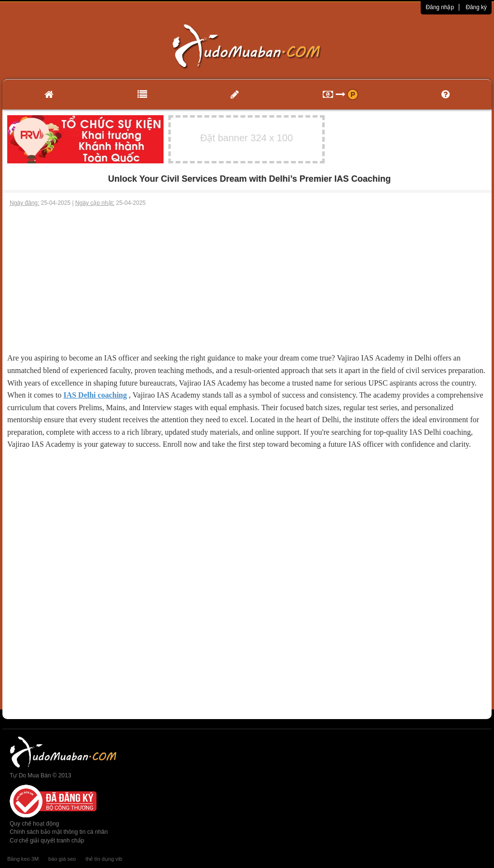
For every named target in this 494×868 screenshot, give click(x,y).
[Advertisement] (247, 280)
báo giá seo (62, 859)
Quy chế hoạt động (34, 824)
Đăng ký (476, 7)
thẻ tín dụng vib (104, 859)
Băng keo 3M (23, 859)
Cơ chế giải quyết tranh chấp (47, 841)
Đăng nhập (440, 7)
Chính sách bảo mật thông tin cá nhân (59, 832)
